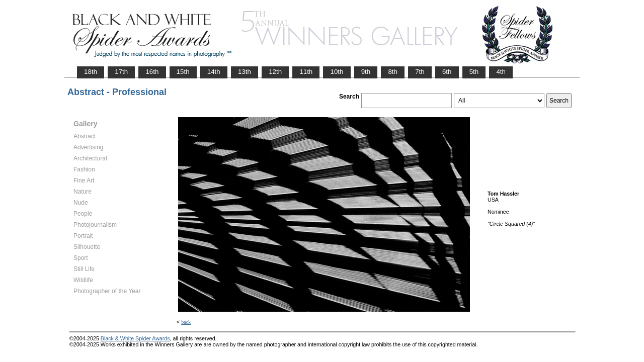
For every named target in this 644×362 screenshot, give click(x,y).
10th (337, 72)
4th (501, 72)
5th (474, 72)
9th (366, 72)
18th (91, 72)
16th (152, 72)
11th (306, 72)
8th (393, 72)
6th (447, 72)
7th (420, 72)
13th (245, 72)
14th (214, 72)
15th (183, 72)
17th (121, 72)
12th (275, 72)
